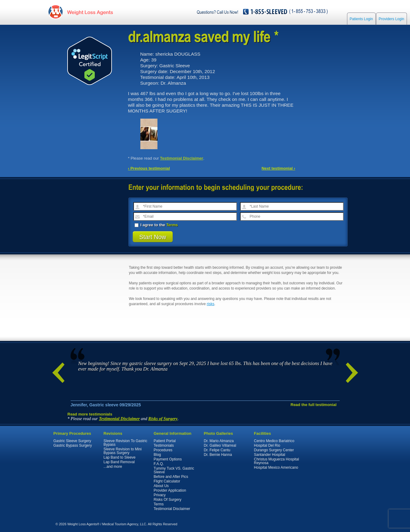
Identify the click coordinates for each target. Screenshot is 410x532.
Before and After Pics (171, 477)
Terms (172, 225)
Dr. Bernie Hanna (218, 455)
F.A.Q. (159, 464)
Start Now (153, 237)
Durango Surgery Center (274, 450)
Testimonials (164, 445)
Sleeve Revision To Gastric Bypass (126, 443)
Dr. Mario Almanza (219, 441)
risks (211, 304)
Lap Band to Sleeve (120, 457)
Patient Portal (165, 441)
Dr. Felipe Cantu (217, 450)
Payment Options (168, 459)
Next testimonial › (279, 168)
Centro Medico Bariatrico (274, 441)
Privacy (160, 495)
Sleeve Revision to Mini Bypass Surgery (123, 451)
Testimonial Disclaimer (182, 158)
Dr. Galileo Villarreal (220, 445)
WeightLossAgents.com (90, 12)
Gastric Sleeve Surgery (72, 441)
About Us (161, 486)
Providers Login (392, 19)
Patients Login (361, 19)
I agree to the (156, 225)
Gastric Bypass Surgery (73, 445)
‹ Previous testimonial (149, 168)
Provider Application (170, 490)
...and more (113, 467)
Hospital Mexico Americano (276, 467)
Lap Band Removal (119, 462)
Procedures (163, 450)
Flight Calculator (167, 481)
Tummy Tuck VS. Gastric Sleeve (174, 470)
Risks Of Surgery (168, 500)
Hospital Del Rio (267, 445)
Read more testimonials (90, 414)
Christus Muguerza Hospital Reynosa (277, 461)
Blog (157, 455)
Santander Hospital (270, 455)
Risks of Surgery (163, 419)
